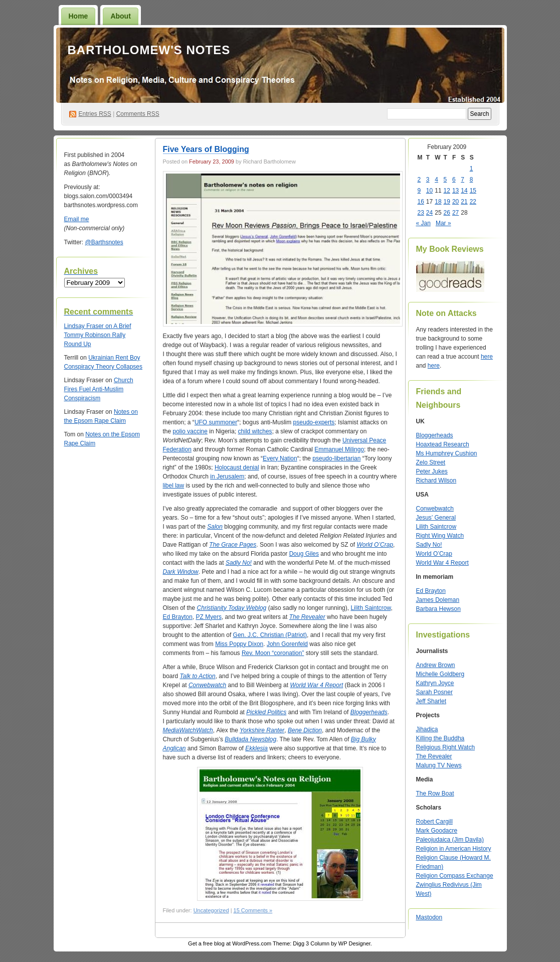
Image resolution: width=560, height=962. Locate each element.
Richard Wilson (436, 480)
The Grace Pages (233, 545)
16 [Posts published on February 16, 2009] (421, 202)
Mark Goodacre (437, 831)
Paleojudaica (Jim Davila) (450, 840)
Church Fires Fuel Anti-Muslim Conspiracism (99, 389)
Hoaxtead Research (443, 444)
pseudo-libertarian (336, 458)
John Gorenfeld (287, 644)
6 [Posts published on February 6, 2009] (454, 180)
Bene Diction (305, 730)
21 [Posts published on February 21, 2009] (464, 202)
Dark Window (181, 572)
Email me (77, 219)
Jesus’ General (436, 518)
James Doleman (438, 600)
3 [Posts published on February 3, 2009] (428, 180)
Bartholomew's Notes (149, 50)
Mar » (443, 223)
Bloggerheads (369, 712)
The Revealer (434, 756)
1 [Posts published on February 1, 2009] (472, 169)
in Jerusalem (227, 476)
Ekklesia (256, 748)
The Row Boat (435, 793)
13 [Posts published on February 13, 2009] (455, 191)
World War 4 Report (442, 563)
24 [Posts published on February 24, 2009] (429, 213)
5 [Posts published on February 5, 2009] (445, 180)
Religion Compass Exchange (455, 876)
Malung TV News (439, 765)
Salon (215, 527)
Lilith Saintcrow (370, 608)
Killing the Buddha (440, 738)
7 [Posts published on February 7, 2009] (462, 180)
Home (78, 16)
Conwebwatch (435, 509)
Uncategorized (211, 910)
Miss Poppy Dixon (239, 644)
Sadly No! (239, 563)
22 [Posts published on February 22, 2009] (473, 202)
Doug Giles (304, 554)
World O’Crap (375, 545)
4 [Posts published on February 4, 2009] (436, 180)
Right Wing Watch (440, 536)
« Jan (423, 223)
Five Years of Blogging (206, 149)
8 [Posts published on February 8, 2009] (472, 180)
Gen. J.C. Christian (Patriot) (270, 635)
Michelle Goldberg (440, 674)
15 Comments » (253, 910)
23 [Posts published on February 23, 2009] (421, 213)
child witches (255, 431)
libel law (174, 486)
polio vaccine (190, 431)
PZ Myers (209, 617)
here (487, 357)
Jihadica (427, 729)
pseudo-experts (314, 422)
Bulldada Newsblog (250, 739)
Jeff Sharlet (431, 701)
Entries (95, 114)
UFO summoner (216, 422)
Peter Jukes (432, 471)
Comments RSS (138, 114)
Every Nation (280, 458)
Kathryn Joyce (435, 683)
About (120, 16)
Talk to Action (198, 676)
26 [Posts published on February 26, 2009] (447, 213)
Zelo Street (431, 462)
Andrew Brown (436, 665)
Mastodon (429, 917)
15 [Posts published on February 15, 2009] (473, 191)
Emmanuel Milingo (339, 449)
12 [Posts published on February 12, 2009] (447, 191)
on (89, 326)
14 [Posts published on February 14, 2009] (464, 191)
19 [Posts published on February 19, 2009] (447, 202)
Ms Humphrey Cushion (447, 453)
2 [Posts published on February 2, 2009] (419, 180)
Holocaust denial (237, 467)
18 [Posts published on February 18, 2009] (438, 202)
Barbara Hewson (438, 609)
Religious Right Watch (446, 747)
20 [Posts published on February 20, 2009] (455, 202)
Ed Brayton (178, 617)
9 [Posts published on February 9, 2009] (419, 191)
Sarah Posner (434, 692)
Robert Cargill (434, 822)
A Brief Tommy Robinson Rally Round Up (98, 335)
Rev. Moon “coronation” (273, 653)
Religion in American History (454, 849)
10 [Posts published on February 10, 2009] (429, 191)
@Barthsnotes (104, 242)
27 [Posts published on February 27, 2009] (455, 213)
